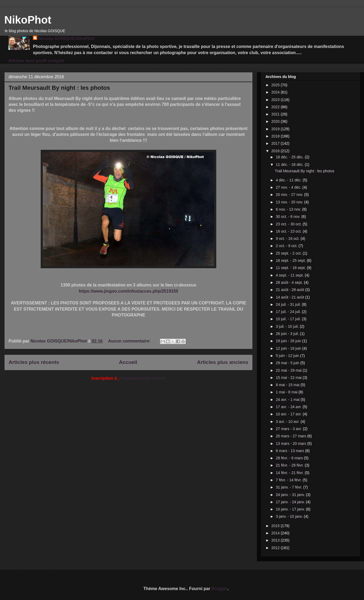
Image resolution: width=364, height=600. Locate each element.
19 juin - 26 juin (289, 341)
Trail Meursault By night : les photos (59, 88)
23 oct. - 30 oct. (289, 224)
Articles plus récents (34, 362)
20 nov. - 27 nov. (290, 195)
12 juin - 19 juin (289, 348)
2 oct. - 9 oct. (287, 246)
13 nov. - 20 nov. (290, 202)
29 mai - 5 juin (288, 363)
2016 (276, 151)
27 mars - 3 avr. (289, 429)
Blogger (219, 589)
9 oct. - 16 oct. (288, 238)
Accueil (128, 362)
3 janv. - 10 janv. (290, 516)
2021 (276, 114)
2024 (276, 92)
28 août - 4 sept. (290, 282)
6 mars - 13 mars (290, 451)
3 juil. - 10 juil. (288, 326)
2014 (276, 533)
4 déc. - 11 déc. (289, 180)
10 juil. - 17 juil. (289, 319)
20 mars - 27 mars (291, 436)
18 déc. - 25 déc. (290, 157)
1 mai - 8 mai (287, 392)
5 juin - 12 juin (288, 356)
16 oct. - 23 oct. (289, 231)
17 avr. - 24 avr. (289, 407)
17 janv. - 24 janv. (291, 502)
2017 (276, 143)
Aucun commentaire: (130, 341)
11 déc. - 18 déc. (290, 165)
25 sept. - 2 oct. (289, 253)
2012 (276, 548)
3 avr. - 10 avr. (288, 422)
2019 (276, 129)
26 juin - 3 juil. (288, 334)
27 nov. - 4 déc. (289, 187)
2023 (276, 100)
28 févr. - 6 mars (290, 458)
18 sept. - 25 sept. (291, 260)
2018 (276, 136)
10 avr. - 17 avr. (289, 414)
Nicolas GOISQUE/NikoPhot (67, 38)
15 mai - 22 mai (289, 378)
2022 (276, 107)
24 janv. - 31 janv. (291, 495)
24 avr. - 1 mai (288, 400)
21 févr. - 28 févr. (290, 465)
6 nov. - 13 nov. (289, 209)
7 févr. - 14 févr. (289, 480)
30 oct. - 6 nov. (288, 217)
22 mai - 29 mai (289, 370)
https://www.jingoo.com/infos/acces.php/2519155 (128, 291)
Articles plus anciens (223, 362)
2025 (276, 85)
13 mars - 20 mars (291, 444)
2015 (276, 526)
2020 (276, 121)
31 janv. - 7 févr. (289, 487)
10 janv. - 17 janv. (291, 509)
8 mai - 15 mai (288, 385)
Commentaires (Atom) (143, 378)
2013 (276, 540)
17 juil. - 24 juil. (289, 312)
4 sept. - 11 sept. (290, 275)
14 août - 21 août (290, 297)
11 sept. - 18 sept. (291, 268)
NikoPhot (28, 20)
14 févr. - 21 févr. (290, 473)
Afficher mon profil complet (36, 61)
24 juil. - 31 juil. (289, 304)
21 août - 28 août (290, 290)
